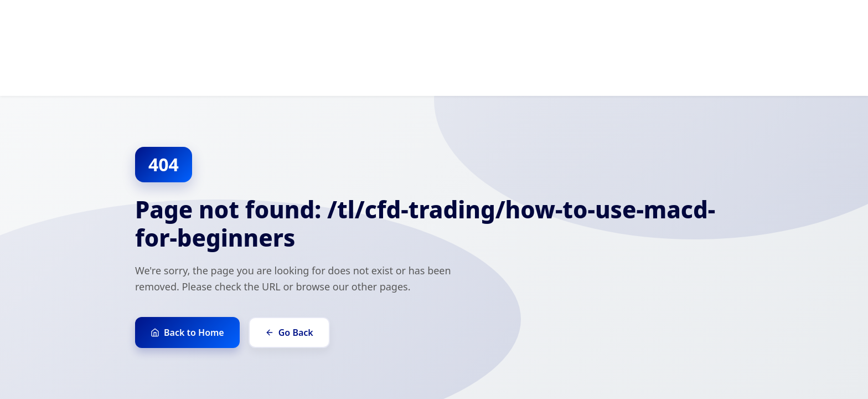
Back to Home (187, 332)
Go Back (289, 332)
